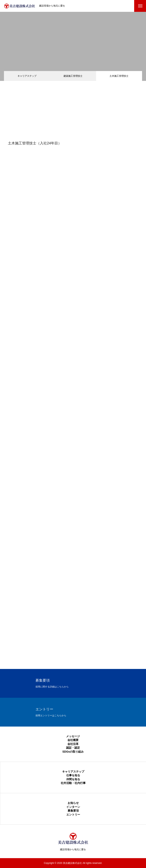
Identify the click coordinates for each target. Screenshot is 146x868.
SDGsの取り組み (73, 752)
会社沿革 (73, 744)
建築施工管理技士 (73, 76)
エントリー (73, 815)
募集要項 (73, 811)
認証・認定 (73, 748)
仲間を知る (73, 779)
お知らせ (73, 803)
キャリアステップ (27, 76)
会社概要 (73, 740)
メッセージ (73, 736)
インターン (73, 807)
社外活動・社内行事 (73, 783)
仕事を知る (73, 775)
